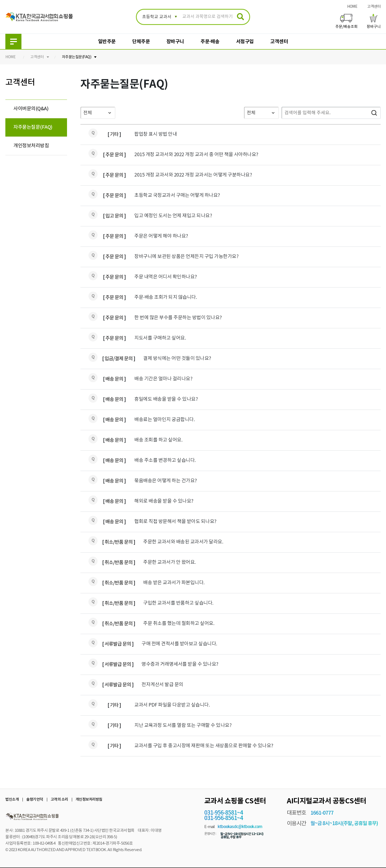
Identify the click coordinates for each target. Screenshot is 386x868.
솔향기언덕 (35, 799)
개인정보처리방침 (31, 146)
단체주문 (141, 42)
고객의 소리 (59, 799)
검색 (374, 113)
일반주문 (107, 42)
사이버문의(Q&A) (31, 109)
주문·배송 (210, 42)
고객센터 (374, 7)
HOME (352, 7)
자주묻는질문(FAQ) (77, 57)
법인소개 (12, 799)
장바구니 (175, 42)
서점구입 (245, 42)
